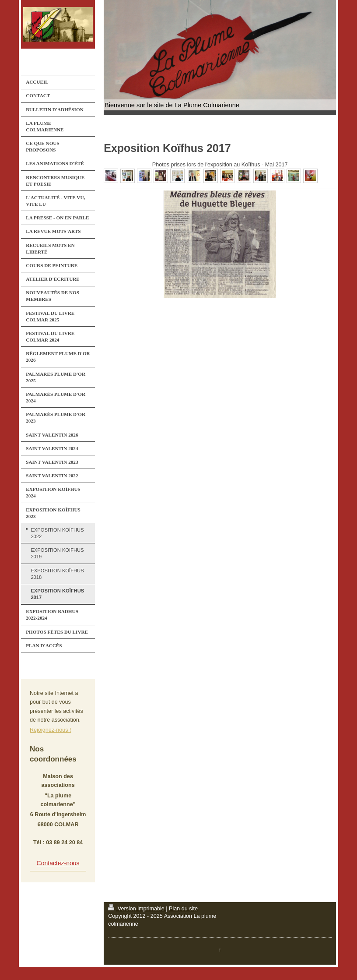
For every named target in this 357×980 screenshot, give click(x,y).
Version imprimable (137, 909)
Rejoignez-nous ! (51, 730)
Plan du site (183, 909)
